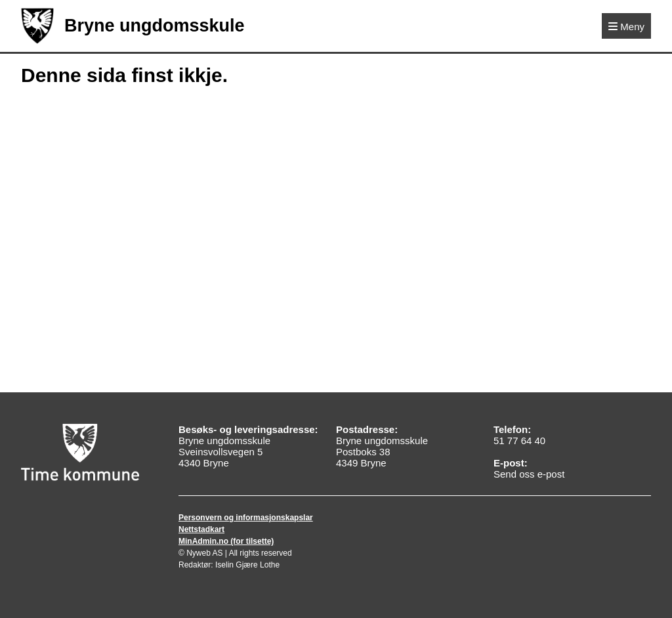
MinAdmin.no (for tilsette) (226, 541)
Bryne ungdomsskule (133, 26)
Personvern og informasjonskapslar (246, 518)
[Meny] (626, 26)
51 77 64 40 (519, 441)
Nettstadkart (201, 529)
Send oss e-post (529, 474)
